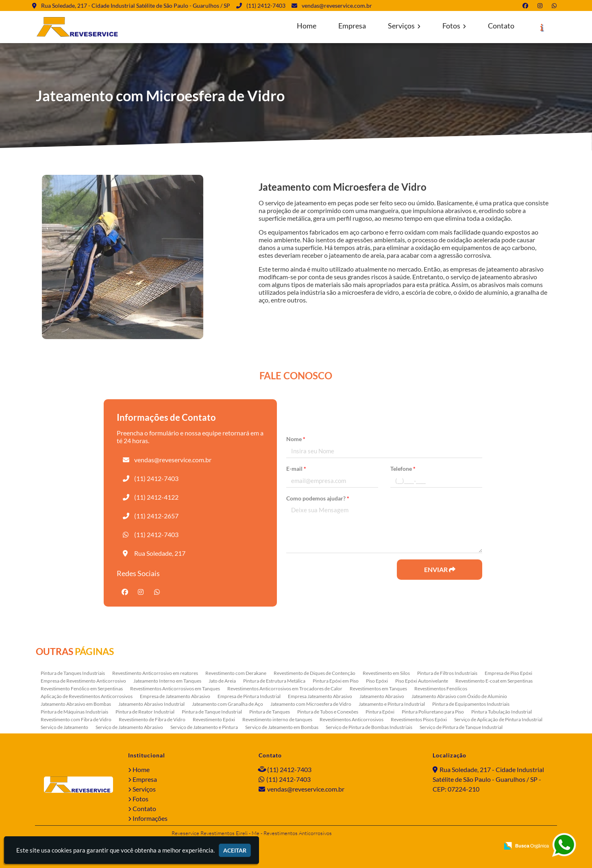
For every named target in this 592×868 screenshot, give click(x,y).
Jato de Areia (222, 681)
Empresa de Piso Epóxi (508, 673)
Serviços (404, 26)
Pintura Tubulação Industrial (502, 712)
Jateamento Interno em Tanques (167, 681)
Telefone (403, 469)
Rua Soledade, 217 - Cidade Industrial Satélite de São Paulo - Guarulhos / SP (136, 5)
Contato (501, 26)
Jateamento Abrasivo (382, 696)
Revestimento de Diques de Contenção (314, 673)
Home (307, 26)
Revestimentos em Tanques (378, 689)
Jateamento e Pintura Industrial (392, 704)
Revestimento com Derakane (236, 673)
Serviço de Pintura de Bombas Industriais (369, 727)
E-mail (296, 469)
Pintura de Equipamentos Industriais (471, 704)
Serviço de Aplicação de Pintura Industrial (498, 719)
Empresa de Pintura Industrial (249, 696)
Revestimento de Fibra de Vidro (152, 719)
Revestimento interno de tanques (277, 719)
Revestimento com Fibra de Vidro (76, 719)
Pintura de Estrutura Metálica (274, 681)
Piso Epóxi (377, 681)
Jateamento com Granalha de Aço (227, 704)
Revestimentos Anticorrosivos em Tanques (175, 689)
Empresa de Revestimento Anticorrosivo (83, 681)
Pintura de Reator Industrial (145, 712)
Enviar (440, 569)
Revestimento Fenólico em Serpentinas (82, 689)
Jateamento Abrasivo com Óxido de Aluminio (459, 696)
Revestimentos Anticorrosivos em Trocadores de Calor (285, 689)
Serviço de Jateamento (64, 727)
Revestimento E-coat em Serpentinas (494, 681)
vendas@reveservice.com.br (337, 5)
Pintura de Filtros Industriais (447, 673)
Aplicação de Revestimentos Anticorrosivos (87, 696)
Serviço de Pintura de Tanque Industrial (461, 727)
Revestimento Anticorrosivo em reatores (155, 673)
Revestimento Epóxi (214, 719)
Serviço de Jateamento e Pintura (204, 727)
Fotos (454, 26)
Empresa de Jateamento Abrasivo (175, 696)
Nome (296, 439)
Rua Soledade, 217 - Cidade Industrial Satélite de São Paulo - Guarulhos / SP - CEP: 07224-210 (488, 779)
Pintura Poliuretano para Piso (433, 712)
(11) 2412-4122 (156, 497)
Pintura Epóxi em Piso (336, 681)
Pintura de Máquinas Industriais (74, 712)
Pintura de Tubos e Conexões (328, 712)
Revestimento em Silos (386, 673)
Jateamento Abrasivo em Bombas (76, 704)
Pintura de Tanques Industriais (73, 673)
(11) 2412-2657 (156, 516)
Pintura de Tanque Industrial (212, 712)
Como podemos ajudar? (318, 498)
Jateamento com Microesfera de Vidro (311, 704)
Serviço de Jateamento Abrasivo (129, 727)
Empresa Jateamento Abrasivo (320, 696)
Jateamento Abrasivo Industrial (151, 704)
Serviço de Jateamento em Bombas (282, 727)
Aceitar (235, 850)
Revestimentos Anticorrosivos (351, 719)
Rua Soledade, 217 (160, 553)
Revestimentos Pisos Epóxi (419, 719)
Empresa (352, 26)
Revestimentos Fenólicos (441, 689)
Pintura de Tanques (270, 712)
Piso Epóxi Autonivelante (422, 681)
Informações (150, 818)
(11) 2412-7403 (266, 5)
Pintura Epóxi (380, 712)
